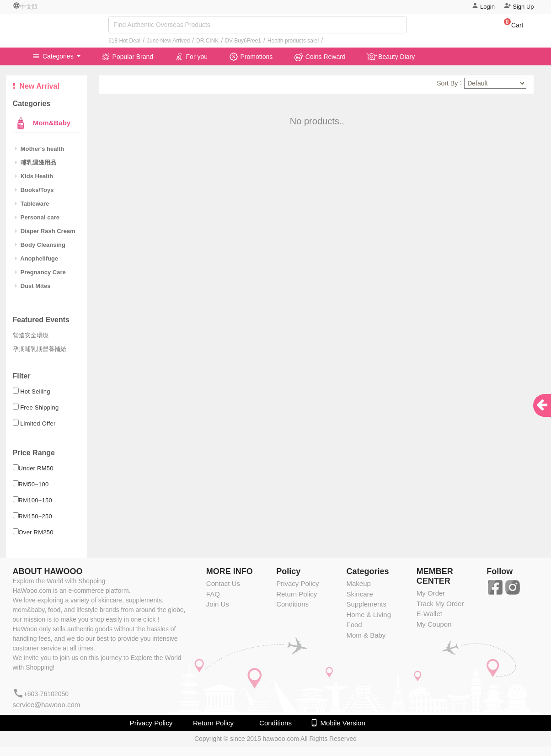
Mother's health (40, 149)
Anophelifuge (37, 258)
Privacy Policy (297, 583)
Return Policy (297, 594)
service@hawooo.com (47, 705)
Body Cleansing (40, 245)
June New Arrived (168, 41)
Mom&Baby (51, 123)
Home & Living (369, 615)
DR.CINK (207, 41)
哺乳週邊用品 (36, 162)
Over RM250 (36, 532)
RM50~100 (34, 484)
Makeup (358, 583)
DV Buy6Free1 (243, 41)
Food (354, 625)
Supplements (366, 604)
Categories (54, 56)
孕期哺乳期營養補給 (40, 349)
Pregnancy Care (40, 272)
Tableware (32, 204)
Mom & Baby (366, 635)
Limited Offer (38, 423)
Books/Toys (35, 190)
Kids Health (34, 176)
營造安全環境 (31, 335)
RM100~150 (36, 500)
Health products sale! (293, 41)
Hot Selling (35, 391)
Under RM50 (36, 468)
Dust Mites (33, 286)
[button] (509, 27)
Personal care (37, 217)
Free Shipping (39, 407)
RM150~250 (36, 516)
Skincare (359, 594)
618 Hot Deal (124, 41)
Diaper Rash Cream (45, 231)
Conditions (292, 604)
